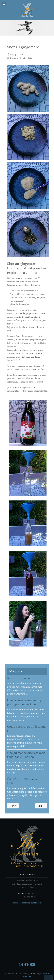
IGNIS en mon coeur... (22, 678)
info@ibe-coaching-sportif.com (27, 903)
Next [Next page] (41, 806)
